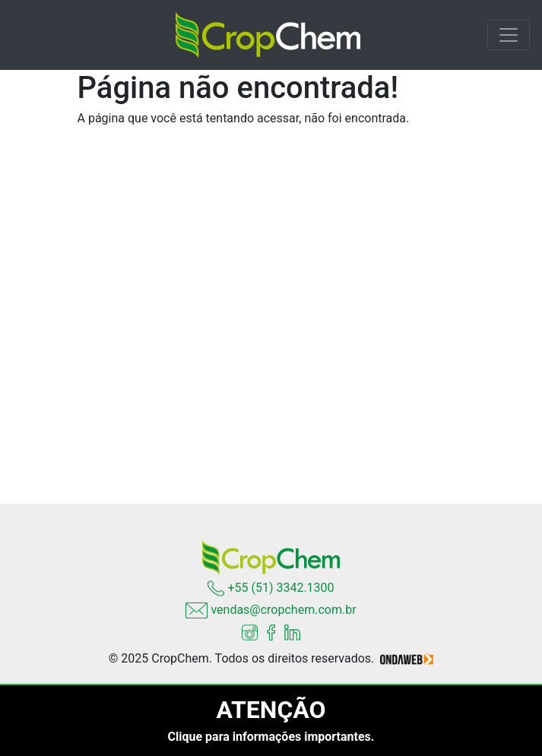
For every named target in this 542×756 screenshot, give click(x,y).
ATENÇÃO (271, 710)
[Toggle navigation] (509, 35)
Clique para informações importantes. (271, 737)
